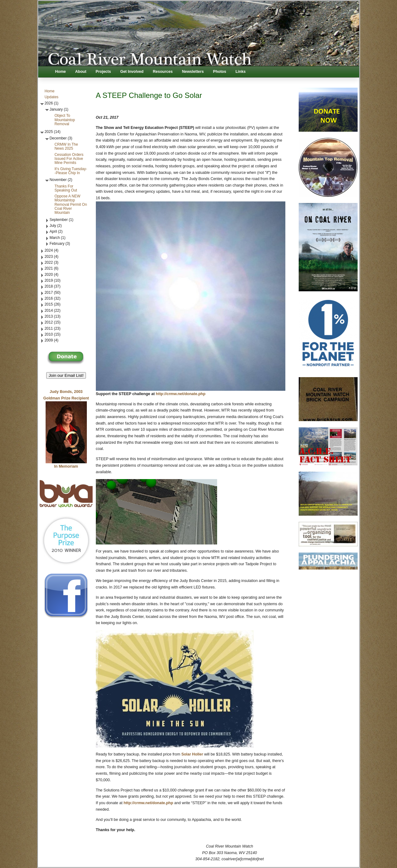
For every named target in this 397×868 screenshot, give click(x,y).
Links (241, 72)
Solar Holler (193, 754)
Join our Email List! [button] (66, 375)
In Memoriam (66, 466)
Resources (163, 72)
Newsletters (193, 72)
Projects (103, 72)
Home (61, 72)
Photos (220, 72)
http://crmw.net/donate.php (181, 394)
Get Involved (132, 72)
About (81, 72)
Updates (52, 97)
